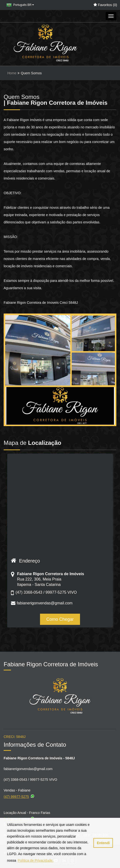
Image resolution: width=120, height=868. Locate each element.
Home (12, 73)
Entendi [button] (103, 843)
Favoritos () (105, 5)
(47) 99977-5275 (19, 796)
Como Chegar (60, 619)
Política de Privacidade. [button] (36, 860)
